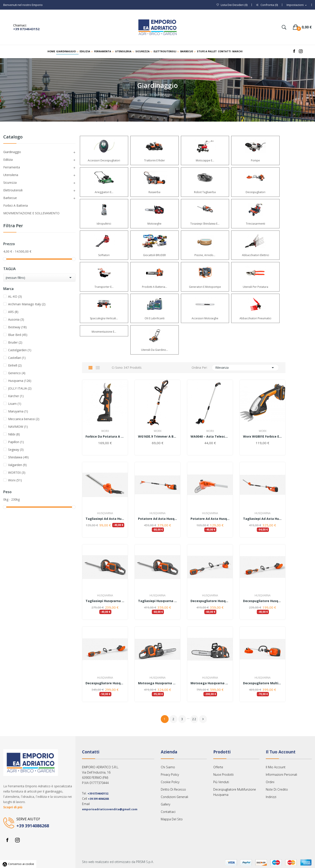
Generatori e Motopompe (205, 287)
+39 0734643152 (26, 29)
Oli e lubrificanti (155, 318)
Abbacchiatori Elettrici (255, 255)
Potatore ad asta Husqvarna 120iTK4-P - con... (157, 519)
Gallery (165, 804)
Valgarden (17, 465)
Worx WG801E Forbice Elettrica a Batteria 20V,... (262, 437)
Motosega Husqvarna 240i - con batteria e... (210, 683)
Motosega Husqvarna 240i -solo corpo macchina (157, 683)
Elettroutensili (13, 190)
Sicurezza (10, 183)
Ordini (270, 782)
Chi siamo (168, 767)
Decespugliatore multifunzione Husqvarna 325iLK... (262, 683)
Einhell (15, 365)
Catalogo (13, 137)
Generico (17, 373)
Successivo (203, 719)
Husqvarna (20, 381)
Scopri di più (13, 807)
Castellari (17, 358)
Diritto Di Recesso (173, 789)
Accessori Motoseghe (205, 318)
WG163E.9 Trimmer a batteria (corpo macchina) (157, 437)
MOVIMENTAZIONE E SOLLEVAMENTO (31, 213)
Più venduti (221, 782)
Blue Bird (18, 335)
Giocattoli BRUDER (154, 255)
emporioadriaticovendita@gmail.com (110, 809)
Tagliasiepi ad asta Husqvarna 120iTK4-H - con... (262, 519)
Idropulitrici (104, 224)
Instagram (17, 840)
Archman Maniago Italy (27, 304)
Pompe (255, 160)
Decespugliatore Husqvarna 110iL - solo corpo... (262, 601)
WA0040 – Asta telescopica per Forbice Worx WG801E (210, 437)
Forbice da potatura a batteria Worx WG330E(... (105, 437)
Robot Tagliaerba (205, 192)
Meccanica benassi (24, 419)
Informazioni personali (281, 775)
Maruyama (18, 411)
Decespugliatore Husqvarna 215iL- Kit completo (210, 601)
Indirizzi (271, 797)
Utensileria (11, 175)
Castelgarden (20, 350)
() (232, 5)
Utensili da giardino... (155, 350)
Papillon (16, 442)
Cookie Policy (170, 782)
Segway (16, 450)
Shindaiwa (18, 457)
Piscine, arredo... (205, 255)
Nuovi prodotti (223, 775)
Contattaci (168, 812)
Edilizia (8, 160)
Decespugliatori (255, 192)
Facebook (7, 840)
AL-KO (15, 296)
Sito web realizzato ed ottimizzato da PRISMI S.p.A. (118, 862)
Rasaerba (154, 192)
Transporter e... (104, 287)
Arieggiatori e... (104, 192)
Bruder (15, 342)
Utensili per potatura (255, 287)
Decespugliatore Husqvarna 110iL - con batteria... (105, 683)
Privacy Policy (170, 775)
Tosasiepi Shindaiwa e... (205, 224)
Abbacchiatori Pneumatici (255, 318)
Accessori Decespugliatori (104, 160)
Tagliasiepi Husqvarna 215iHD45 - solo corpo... (105, 601)
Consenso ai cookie (18, 864)
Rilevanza (245, 368)
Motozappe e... (205, 160)
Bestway (17, 327)
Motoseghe (154, 224)
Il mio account (276, 767)
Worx (15, 480)
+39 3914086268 (33, 826)
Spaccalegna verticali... (104, 318)
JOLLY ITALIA (20, 388)
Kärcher (16, 396)
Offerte (218, 767)
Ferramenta (12, 167)
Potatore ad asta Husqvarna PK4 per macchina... (210, 519)
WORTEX (17, 472)
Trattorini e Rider (155, 160)
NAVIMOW (18, 427)
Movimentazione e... (104, 332)
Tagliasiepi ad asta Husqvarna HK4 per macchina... (105, 519)
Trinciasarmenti (255, 224)
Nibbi (14, 434)
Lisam (15, 404)
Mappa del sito (172, 819)
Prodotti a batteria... (155, 287)
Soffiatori (104, 255)
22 (194, 719)
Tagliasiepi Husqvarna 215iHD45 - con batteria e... (157, 601)
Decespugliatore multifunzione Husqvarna (235, 792)
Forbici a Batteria (16, 205)
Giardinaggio (12, 152)
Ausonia (16, 319)
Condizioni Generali (174, 797)
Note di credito (277, 789)
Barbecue (10, 198)
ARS (13, 312)
